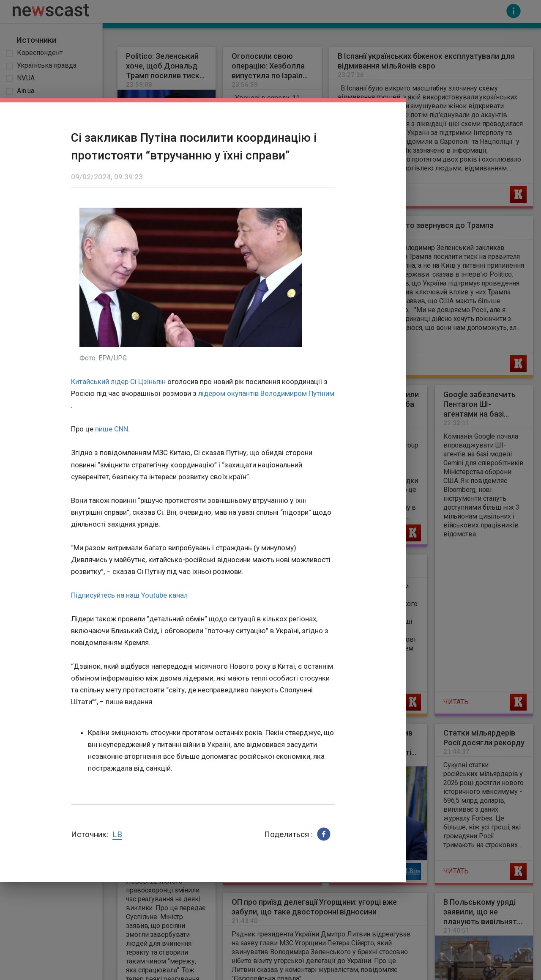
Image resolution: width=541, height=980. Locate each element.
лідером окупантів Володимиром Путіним (266, 393)
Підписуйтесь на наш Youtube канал (129, 595)
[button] (324, 834)
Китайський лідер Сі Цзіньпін (118, 382)
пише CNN (112, 429)
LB (117, 834)
